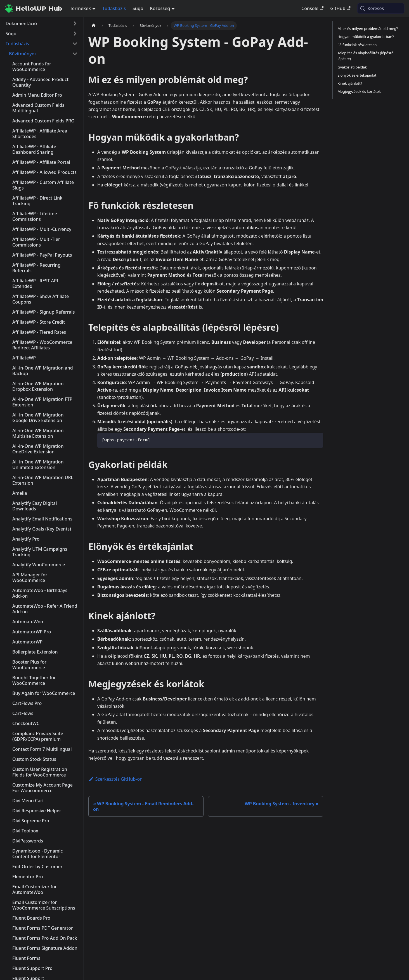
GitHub (340, 8)
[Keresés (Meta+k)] (381, 8)
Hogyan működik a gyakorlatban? (366, 37)
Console (312, 8)
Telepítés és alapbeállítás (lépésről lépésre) (366, 56)
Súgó (138, 8)
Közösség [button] (160, 8)
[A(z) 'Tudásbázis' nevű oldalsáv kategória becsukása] (75, 44)
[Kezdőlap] (94, 26)
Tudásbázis (114, 8)
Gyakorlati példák (352, 67)
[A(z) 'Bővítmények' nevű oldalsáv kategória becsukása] (75, 54)
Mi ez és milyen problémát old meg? (368, 29)
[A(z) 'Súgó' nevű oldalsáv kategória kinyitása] (75, 34)
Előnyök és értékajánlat (357, 75)
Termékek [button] (80, 8)
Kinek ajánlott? (350, 83)
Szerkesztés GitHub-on (115, 779)
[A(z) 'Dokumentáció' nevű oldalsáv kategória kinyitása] (75, 23)
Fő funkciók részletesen (357, 45)
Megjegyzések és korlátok (359, 91)
